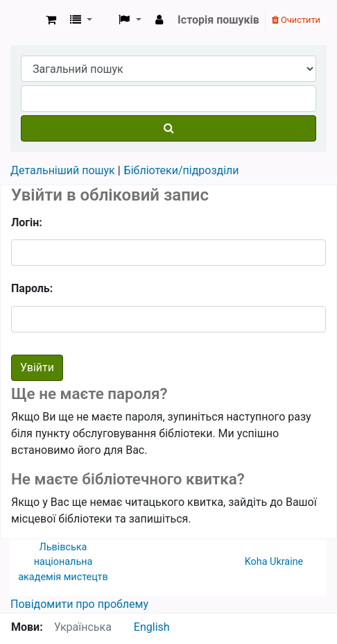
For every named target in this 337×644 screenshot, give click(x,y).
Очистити (296, 20)
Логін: (27, 222)
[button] (51, 20)
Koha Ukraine (274, 562)
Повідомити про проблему (79, 604)
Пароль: (32, 288)
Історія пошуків (218, 20)
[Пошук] (168, 128)
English (152, 627)
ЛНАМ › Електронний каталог (26, 20)
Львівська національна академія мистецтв (63, 562)
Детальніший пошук (63, 170)
